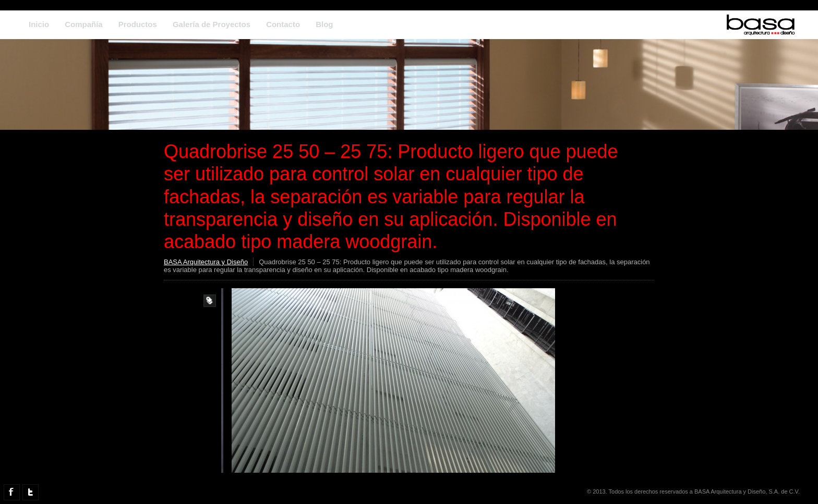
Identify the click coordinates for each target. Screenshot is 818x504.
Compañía (84, 24)
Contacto (283, 24)
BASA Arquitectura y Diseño (206, 262)
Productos (138, 24)
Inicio (39, 24)
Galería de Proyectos (212, 24)
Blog (324, 24)
